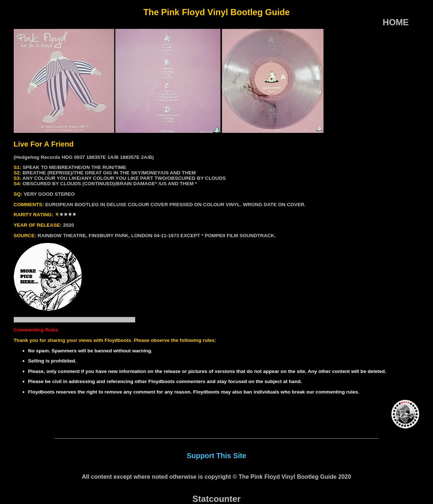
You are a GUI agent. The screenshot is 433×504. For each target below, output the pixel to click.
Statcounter (216, 499)
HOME (396, 22)
